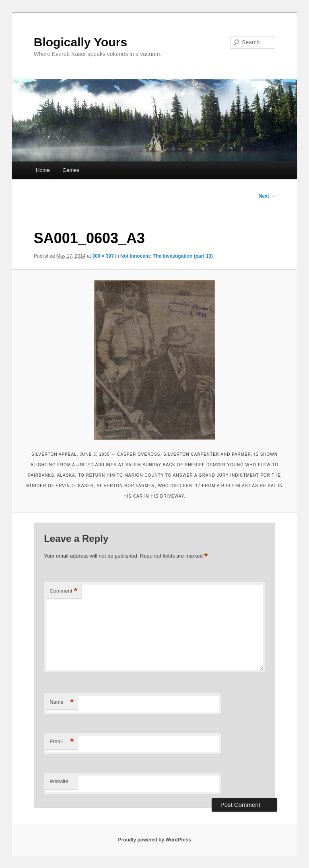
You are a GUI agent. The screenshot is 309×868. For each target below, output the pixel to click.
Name (62, 702)
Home (43, 170)
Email (62, 742)
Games (71, 170)
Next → (267, 196)
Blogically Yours (80, 42)
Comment (63, 591)
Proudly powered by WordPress (154, 840)
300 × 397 (103, 256)
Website (59, 781)
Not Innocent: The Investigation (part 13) (167, 256)
